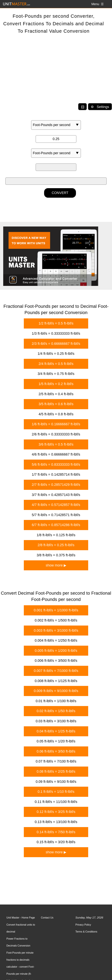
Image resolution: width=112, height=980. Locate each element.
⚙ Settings (100, 107)
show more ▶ (56, 565)
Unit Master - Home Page (21, 918)
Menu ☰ (98, 4)
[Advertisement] (56, 71)
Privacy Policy (83, 925)
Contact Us (47, 918)
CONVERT (60, 193)
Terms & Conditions (86, 932)
